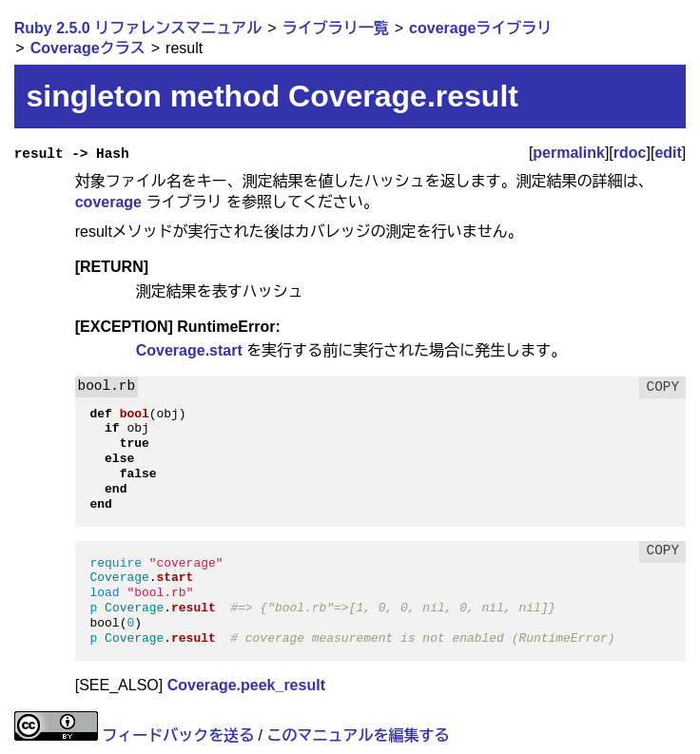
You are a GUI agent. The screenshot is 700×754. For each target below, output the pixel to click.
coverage (108, 202)
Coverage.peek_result (246, 685)
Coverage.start (189, 350)
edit (668, 153)
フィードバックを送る (178, 735)
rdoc (630, 153)
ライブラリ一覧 (336, 28)
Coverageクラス (88, 48)
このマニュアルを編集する (359, 735)
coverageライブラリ (480, 28)
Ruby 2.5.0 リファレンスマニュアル (138, 28)
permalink (569, 153)
